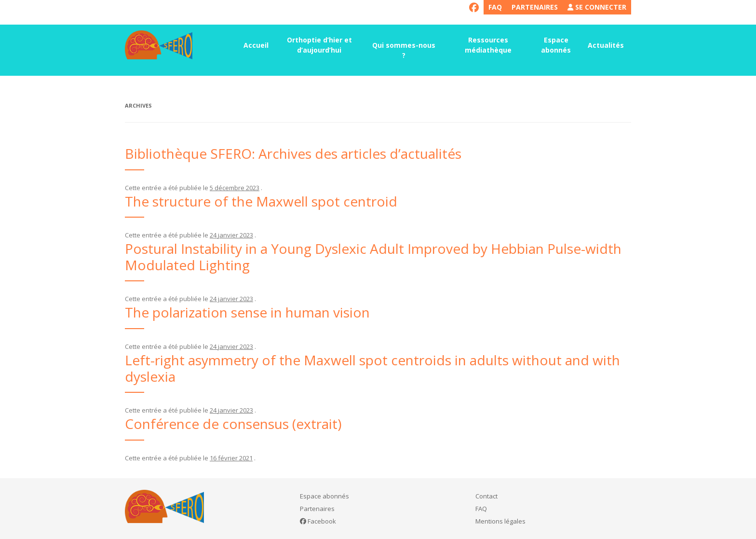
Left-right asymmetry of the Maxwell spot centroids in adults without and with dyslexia (372, 368)
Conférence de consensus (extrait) (233, 424)
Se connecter (597, 7)
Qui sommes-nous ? (404, 50)
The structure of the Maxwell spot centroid (261, 201)
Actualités (606, 45)
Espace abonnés (556, 45)
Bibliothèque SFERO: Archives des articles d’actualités (293, 153)
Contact (486, 496)
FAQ (495, 7)
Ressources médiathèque (488, 45)
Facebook (318, 521)
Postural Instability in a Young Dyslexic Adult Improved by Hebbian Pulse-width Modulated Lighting (373, 257)
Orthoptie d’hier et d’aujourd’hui (319, 45)
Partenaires (535, 7)
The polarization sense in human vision (247, 312)
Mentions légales (500, 521)
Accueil (256, 45)
